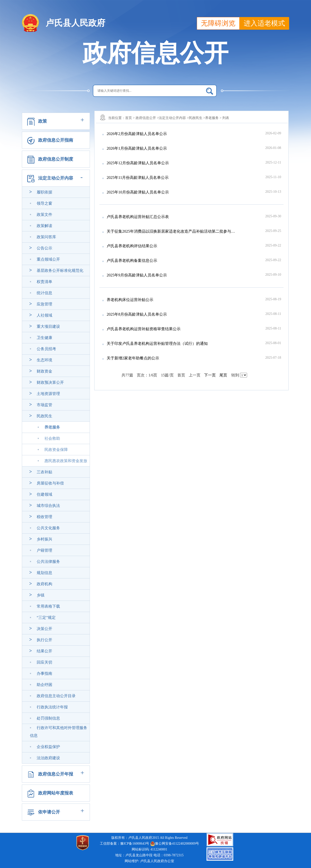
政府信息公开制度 (56, 159)
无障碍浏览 (218, 23)
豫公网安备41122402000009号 (175, 844)
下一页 (210, 375)
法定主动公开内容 (56, 178)
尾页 (223, 375)
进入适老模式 (264, 23)
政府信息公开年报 (56, 774)
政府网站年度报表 (56, 793)
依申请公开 (49, 812)
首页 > (130, 118)
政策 (43, 121)
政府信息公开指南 (56, 140)
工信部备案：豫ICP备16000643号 (125, 844)
